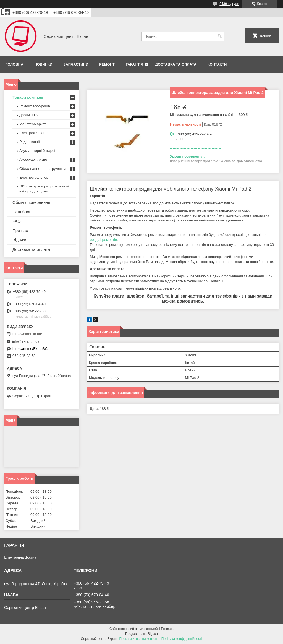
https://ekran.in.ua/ (27, 334)
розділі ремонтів (103, 240)
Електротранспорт (35, 177)
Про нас (20, 230)
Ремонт (107, 64)
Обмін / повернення (31, 202)
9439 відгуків (229, 4)
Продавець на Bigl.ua (141, 634)
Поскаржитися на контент (139, 639)
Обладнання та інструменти (43, 169)
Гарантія (134, 64)
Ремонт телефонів (35, 106)
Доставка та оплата (176, 64)
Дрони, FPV (29, 115)
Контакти (217, 64)
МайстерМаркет (33, 124)
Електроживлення (34, 133)
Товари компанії (28, 97)
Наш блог (22, 212)
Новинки (43, 64)
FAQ (17, 221)
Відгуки (19, 240)
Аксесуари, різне (33, 159)
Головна (14, 64)
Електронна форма (20, 557)
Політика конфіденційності (182, 639)
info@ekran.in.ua (26, 341)
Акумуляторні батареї (37, 151)
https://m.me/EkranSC (30, 349)
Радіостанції (30, 142)
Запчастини (76, 64)
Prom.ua (167, 629)
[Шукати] (220, 36)
